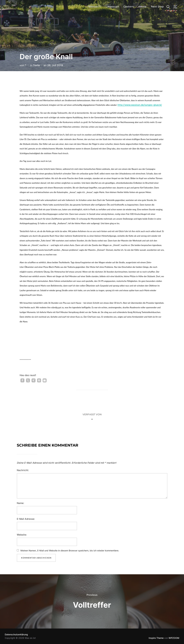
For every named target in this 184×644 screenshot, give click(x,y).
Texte (36, 65)
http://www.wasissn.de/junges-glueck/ (140, 105)
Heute (142, 7)
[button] (22, 380)
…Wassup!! (112, 7)
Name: (20, 503)
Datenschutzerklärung (16, 634)
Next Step (157, 7)
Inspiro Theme (156, 638)
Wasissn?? (95, 7)
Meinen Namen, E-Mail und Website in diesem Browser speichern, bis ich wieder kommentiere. (70, 550)
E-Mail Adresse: (26, 519)
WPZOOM (174, 638)
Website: (22, 535)
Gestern (129, 7)
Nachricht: (23, 470)
